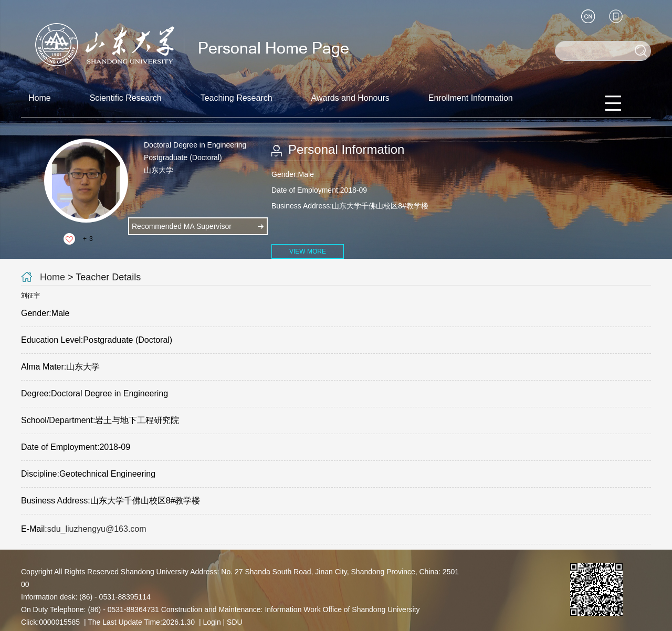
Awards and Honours (350, 98)
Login (212, 622)
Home (40, 98)
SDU (235, 622)
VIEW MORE (308, 251)
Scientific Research (126, 98)
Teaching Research (237, 98)
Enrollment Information (471, 98)
